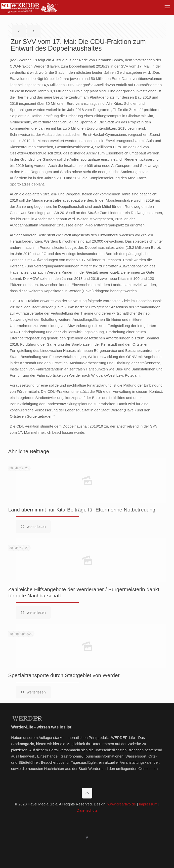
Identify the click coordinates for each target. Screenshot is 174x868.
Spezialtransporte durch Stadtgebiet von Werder (64, 675)
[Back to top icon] (87, 793)
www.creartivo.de (122, 804)
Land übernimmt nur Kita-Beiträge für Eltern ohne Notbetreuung (82, 510)
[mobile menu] (167, 7)
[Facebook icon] (87, 838)
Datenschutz (87, 810)
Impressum (148, 804)
